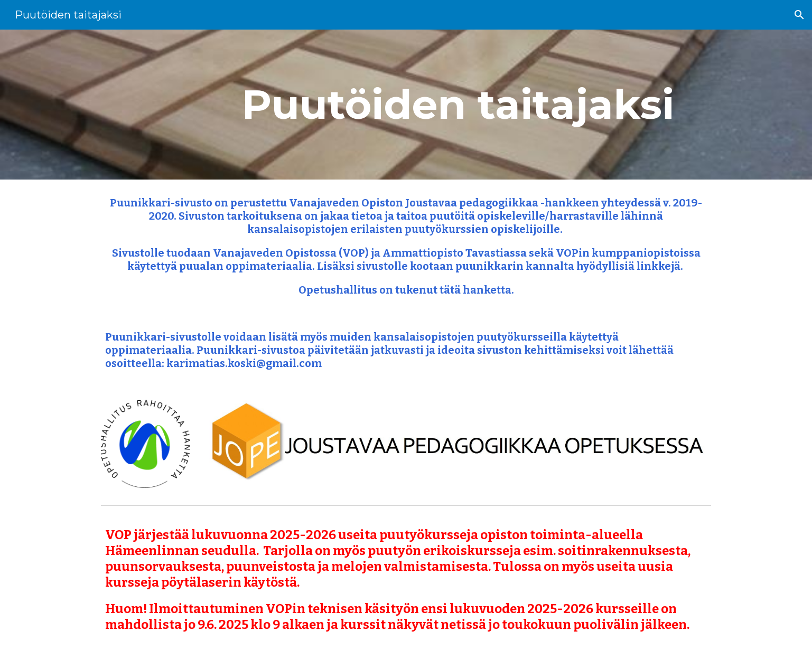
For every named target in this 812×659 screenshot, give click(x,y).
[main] (458, 105)
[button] (799, 15)
